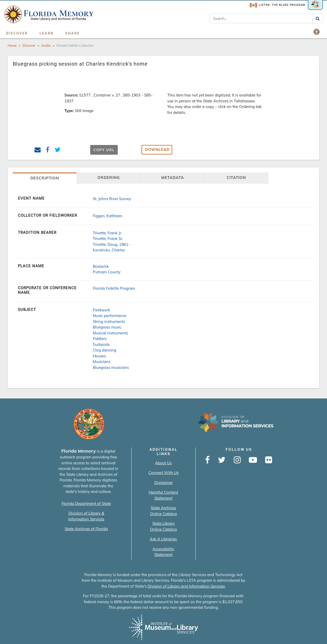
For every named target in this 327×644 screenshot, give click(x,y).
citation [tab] (236, 178)
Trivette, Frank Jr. (107, 233)
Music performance (110, 316)
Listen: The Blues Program (277, 5)
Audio (46, 45)
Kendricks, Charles (109, 250)
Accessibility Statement (163, 552)
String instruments (109, 321)
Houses (99, 356)
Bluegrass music (107, 327)
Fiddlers (100, 339)
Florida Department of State (86, 503)
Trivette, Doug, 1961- (111, 244)
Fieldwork (101, 310)
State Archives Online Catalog (163, 511)
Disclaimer (163, 483)
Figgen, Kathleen (108, 216)
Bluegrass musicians (111, 367)
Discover (17, 33)
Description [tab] (45, 178)
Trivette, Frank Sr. (108, 239)
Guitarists (101, 344)
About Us (163, 463)
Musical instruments (110, 333)
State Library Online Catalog (163, 526)
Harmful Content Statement (163, 495)
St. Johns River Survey (112, 199)
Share (73, 33)
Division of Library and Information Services (186, 586)
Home (12, 45)
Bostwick (101, 266)
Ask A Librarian (163, 539)
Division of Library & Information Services (86, 516)
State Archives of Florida (86, 529)
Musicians (102, 362)
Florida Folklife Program (114, 288)
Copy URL (104, 150)
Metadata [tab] (173, 178)
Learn (47, 33)
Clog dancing (104, 350)
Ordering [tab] (109, 178)
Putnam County (107, 272)
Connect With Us (163, 473)
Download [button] (157, 150)
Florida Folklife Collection (75, 45)
